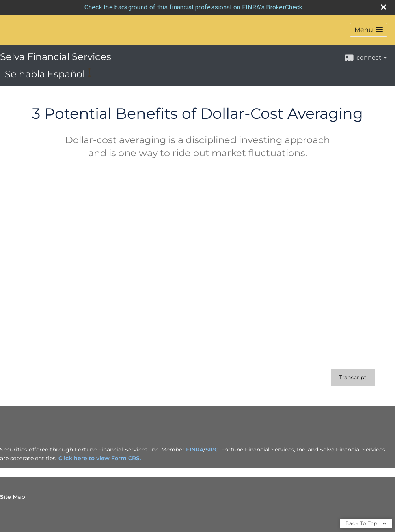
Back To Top (366, 523)
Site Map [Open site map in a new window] (13, 497)
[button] (369, 30)
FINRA (195, 450)
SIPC (212, 450)
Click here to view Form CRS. (100, 458)
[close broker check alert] (384, 7)
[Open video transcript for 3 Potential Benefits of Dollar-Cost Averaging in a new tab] (353, 377)
